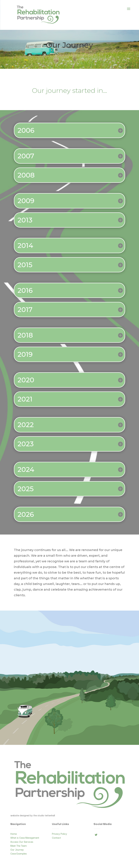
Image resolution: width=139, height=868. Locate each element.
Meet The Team (19, 846)
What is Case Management (25, 838)
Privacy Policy (60, 834)
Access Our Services (22, 842)
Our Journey (17, 849)
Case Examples (19, 853)
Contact (56, 838)
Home (14, 834)
